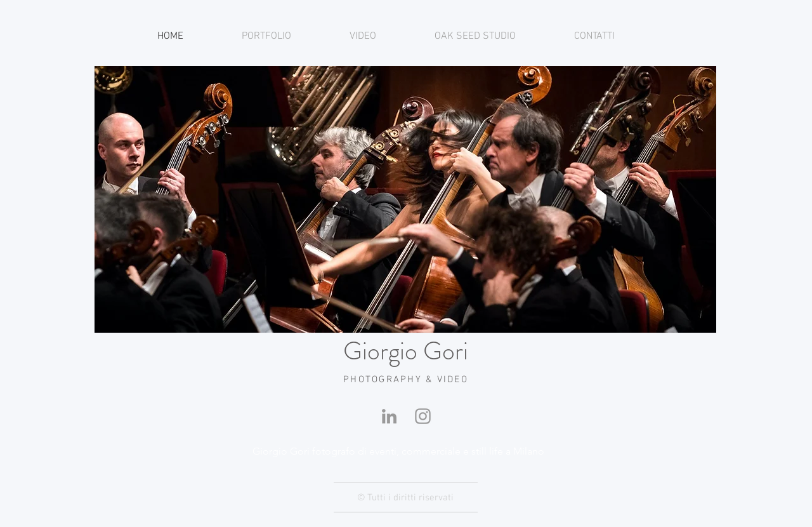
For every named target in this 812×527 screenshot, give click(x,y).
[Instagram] (423, 416)
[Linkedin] (389, 416)
